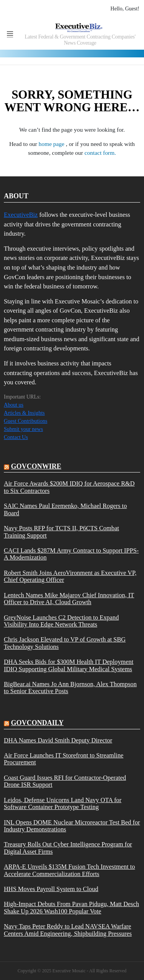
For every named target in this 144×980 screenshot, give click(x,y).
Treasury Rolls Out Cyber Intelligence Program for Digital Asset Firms (68, 848)
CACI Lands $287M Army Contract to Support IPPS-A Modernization (71, 554)
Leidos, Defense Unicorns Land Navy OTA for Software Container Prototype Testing (63, 804)
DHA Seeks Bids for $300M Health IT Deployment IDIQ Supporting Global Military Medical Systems (69, 665)
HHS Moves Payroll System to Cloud (51, 889)
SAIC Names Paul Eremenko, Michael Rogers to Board (65, 509)
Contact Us (16, 437)
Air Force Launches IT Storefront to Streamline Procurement (64, 759)
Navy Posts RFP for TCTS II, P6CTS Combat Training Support (61, 532)
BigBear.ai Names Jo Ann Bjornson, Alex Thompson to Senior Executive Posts (70, 688)
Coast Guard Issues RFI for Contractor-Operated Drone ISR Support (65, 781)
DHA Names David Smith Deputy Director (58, 740)
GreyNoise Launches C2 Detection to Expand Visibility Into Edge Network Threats (61, 621)
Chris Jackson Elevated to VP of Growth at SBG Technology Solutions (65, 643)
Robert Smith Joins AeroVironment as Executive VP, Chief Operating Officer (70, 576)
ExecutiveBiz (21, 215)
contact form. (100, 153)
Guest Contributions (26, 421)
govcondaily (37, 723)
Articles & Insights (24, 413)
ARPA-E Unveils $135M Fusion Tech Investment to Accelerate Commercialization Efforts (70, 870)
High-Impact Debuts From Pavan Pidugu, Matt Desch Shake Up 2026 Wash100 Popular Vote (71, 908)
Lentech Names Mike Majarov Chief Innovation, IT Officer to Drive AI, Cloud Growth (69, 599)
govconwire (36, 466)
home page (52, 144)
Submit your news (23, 429)
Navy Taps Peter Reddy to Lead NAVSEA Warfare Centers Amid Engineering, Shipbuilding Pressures (68, 930)
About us (14, 405)
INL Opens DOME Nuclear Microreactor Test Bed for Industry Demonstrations (72, 826)
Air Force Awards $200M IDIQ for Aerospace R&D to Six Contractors (69, 487)
